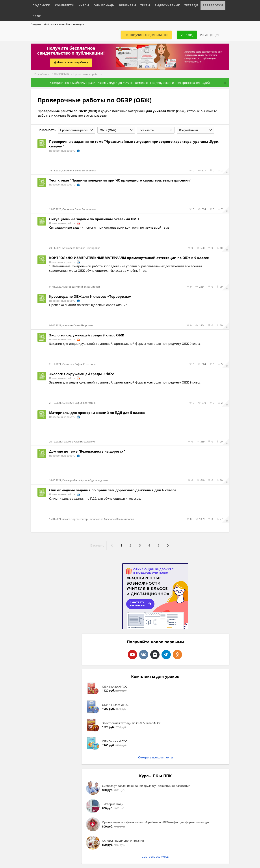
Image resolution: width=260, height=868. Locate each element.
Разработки (196, 5)
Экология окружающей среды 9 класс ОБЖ (87, 335)
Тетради (176, 5)
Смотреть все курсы (155, 857)
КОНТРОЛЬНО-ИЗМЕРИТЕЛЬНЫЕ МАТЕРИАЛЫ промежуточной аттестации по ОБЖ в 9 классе (129, 258)
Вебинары (119, 5)
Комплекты (61, 5)
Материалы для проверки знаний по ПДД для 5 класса (97, 413)
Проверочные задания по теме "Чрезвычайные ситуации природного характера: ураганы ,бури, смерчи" (134, 144)
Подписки (40, 5)
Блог (213, 5)
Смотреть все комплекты (155, 757)
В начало (96, 545)
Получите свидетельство (146, 35)
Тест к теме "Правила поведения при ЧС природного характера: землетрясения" (120, 180)
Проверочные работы (87, 74)
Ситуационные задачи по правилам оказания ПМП (94, 219)
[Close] (225, 83)
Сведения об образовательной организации (57, 24)
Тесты (135, 5)
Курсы (79, 5)
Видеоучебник (154, 5)
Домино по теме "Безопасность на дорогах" (87, 451)
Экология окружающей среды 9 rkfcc (82, 374)
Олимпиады (97, 5)
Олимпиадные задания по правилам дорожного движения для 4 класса (113, 490)
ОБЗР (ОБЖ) (61, 74)
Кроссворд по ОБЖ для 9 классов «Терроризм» (90, 296)
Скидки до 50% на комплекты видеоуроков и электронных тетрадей (158, 83)
